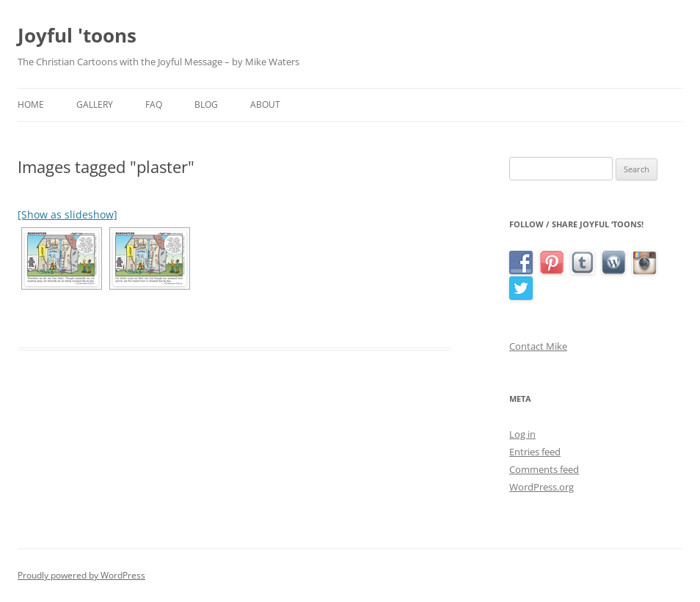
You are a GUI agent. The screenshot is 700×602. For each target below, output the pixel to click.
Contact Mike (538, 346)
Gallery (95, 104)
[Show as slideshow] (68, 214)
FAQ (154, 104)
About (265, 104)
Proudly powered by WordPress (81, 575)
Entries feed (535, 452)
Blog (206, 104)
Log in (522, 434)
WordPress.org (542, 487)
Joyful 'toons (77, 35)
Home (31, 104)
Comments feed (544, 469)
